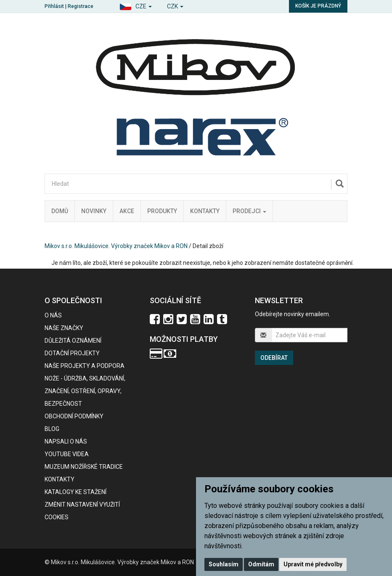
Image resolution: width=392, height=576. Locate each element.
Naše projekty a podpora (85, 366)
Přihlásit (54, 6)
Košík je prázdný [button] (318, 6)
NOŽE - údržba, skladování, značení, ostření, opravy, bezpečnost (85, 391)
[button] (136, 5)
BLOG (52, 429)
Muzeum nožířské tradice (84, 467)
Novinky (94, 211)
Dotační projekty (72, 353)
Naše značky (64, 328)
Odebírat (274, 358)
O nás (53, 315)
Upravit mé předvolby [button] (313, 564)
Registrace (81, 6)
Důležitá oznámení (73, 341)
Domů (60, 211)
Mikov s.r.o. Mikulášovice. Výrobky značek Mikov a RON (116, 246)
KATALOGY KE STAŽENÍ (75, 492)
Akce (127, 211)
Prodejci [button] (249, 211)
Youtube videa (67, 454)
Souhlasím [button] (224, 564)
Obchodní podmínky (74, 416)
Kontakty (205, 211)
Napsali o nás (66, 441)
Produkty (162, 211)
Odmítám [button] (261, 564)
